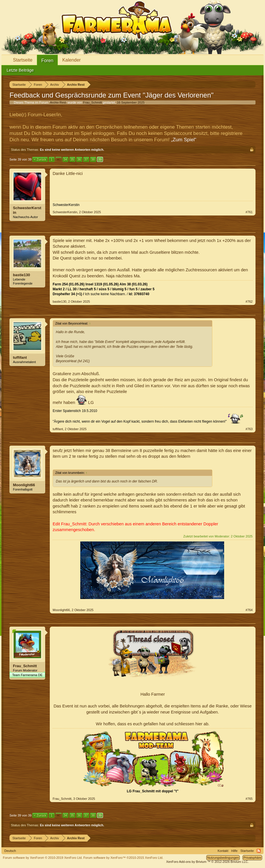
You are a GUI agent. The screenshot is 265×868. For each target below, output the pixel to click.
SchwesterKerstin (27, 210)
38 (93, 159)
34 (65, 159)
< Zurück (40, 159)
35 (72, 159)
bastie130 (21, 275)
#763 (249, 429)
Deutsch (10, 851)
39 (100, 159)
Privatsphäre (252, 858)
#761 (249, 212)
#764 (249, 610)
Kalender (71, 60)
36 (79, 159)
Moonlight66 (24, 485)
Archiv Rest (58, 102)
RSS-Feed (259, 851)
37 (86, 159)
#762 (249, 302)
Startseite (23, 60)
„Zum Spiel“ (184, 140)
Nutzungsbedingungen (223, 858)
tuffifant (20, 357)
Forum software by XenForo (43, 858)
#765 (249, 799)
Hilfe (235, 851)
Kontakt (223, 851)
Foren (47, 61)
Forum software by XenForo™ (123, 858)
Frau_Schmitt (93, 102)
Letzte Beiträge (20, 70)
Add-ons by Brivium (207, 862)
